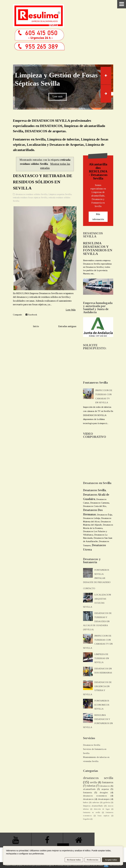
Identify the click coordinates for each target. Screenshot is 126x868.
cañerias (96, 802)
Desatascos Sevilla (92, 745)
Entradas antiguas (67, 326)
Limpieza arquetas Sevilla (60, 194)
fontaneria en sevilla (92, 812)
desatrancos (88, 799)
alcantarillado (89, 789)
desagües (104, 792)
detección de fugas (102, 809)
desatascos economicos (95, 796)
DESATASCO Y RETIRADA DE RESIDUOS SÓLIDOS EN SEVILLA (43, 182)
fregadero (87, 819)
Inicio (36, 326)
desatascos (105, 786)
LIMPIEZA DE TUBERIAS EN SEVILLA (102, 658)
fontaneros (108, 782)
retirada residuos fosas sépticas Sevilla (30, 197)
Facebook (31, 315)
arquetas (105, 789)
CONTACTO (89, 588)
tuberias (91, 786)
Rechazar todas (74, 860)
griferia (107, 802)
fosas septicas (103, 816)
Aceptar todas (111, 860)
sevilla (93, 782)
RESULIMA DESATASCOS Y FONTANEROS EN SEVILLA (98, 248)
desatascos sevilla (98, 778)
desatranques (104, 799)
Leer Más (71, 310)
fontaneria (87, 792)
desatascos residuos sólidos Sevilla (32, 194)
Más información (98, 217)
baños (86, 802)
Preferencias (93, 860)
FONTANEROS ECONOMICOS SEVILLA (102, 705)
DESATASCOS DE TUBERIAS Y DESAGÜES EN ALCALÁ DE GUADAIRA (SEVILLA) (97, 621)
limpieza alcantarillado (93, 806)
